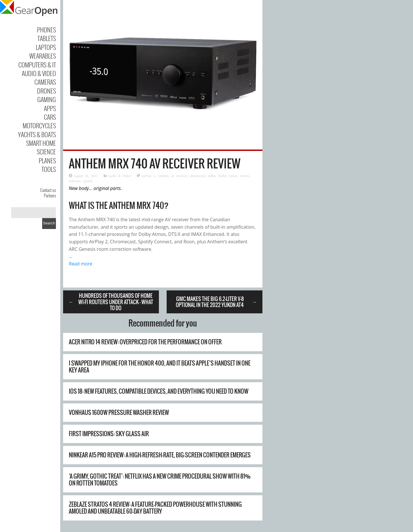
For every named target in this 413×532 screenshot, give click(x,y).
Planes (47, 160)
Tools (49, 169)
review (245, 176)
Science (46, 152)
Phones (46, 30)
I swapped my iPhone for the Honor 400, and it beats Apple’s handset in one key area (160, 367)
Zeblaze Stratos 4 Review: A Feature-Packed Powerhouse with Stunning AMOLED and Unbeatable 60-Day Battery (155, 508)
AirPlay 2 (148, 176)
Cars (50, 117)
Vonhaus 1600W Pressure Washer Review (119, 412)
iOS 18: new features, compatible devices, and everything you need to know (159, 391)
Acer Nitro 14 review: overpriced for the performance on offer (145, 342)
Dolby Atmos (228, 176)
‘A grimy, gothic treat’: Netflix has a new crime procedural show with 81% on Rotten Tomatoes (160, 480)
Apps (50, 108)
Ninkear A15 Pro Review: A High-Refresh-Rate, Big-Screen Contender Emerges (160, 455)
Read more (81, 264)
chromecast (197, 176)
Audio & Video (39, 73)
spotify (88, 181)
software (75, 181)
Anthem (163, 176)
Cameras (45, 82)
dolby (212, 176)
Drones (46, 91)
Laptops (46, 47)
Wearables (43, 56)
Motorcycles (39, 125)
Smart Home (41, 143)
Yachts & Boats (37, 134)
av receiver (179, 176)
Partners (50, 195)
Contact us (48, 190)
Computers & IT (37, 65)
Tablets (47, 38)
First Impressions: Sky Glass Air (109, 434)
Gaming (47, 99)
